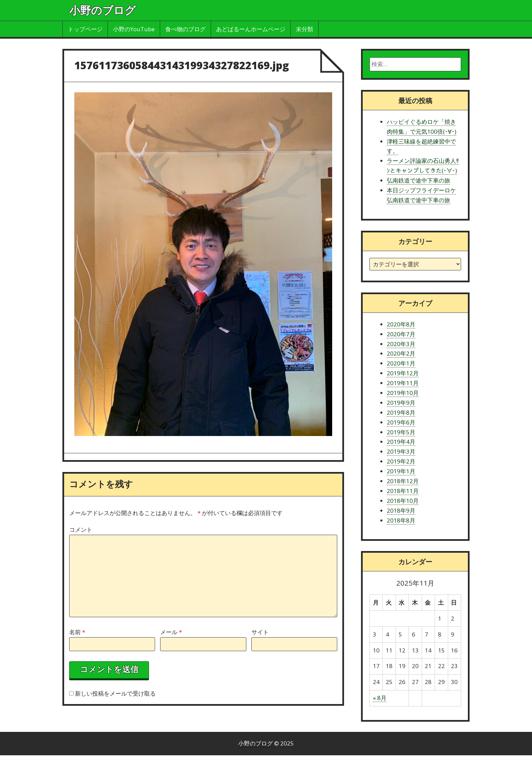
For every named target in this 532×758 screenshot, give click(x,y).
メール (171, 632)
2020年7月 (401, 334)
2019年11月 (403, 383)
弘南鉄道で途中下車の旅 (419, 180)
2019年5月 (401, 432)
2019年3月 (401, 451)
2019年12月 (403, 373)
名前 (77, 632)
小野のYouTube (134, 29)
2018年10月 (403, 501)
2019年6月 (401, 422)
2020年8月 (401, 324)
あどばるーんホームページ (251, 29)
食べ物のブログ (185, 29)
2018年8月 (401, 520)
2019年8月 (401, 412)
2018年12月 (403, 481)
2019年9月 (401, 403)
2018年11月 (403, 491)
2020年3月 (401, 344)
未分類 (305, 29)
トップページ (85, 29)
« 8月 (380, 698)
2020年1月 (401, 363)
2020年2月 (401, 353)
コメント (81, 529)
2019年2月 (401, 461)
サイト (260, 632)
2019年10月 (403, 393)
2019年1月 (401, 471)
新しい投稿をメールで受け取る (115, 693)
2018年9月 (401, 510)
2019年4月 (401, 442)
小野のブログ (102, 10)
